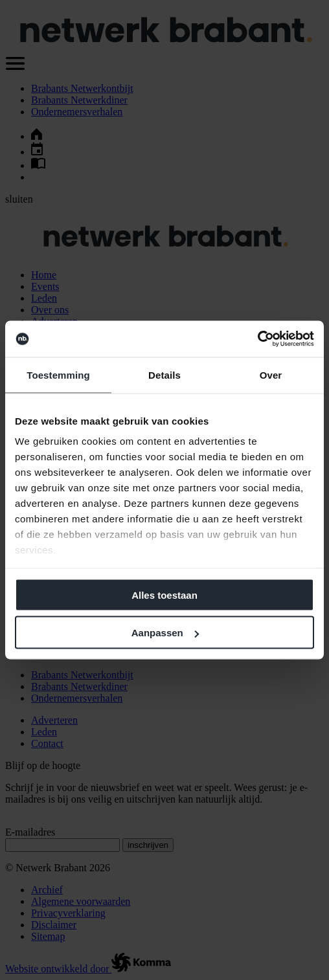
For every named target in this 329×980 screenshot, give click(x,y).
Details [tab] (164, 374)
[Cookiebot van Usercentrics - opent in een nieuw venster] (257, 339)
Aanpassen (165, 633)
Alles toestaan (164, 595)
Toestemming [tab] (58, 374)
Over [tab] (271, 374)
